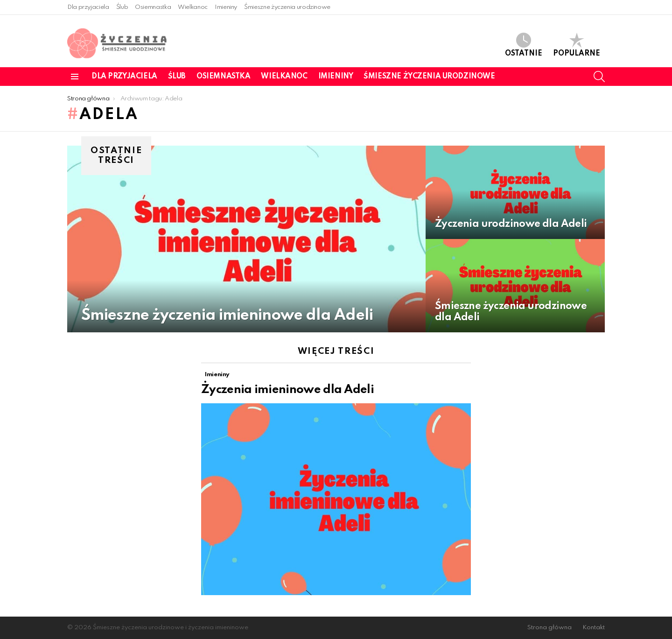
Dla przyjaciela (88, 7)
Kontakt (594, 628)
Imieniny (226, 7)
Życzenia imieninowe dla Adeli (287, 390)
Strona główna (549, 628)
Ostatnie (524, 45)
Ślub (122, 7)
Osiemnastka (153, 7)
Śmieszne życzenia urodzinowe (287, 7)
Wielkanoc (193, 7)
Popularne (577, 45)
